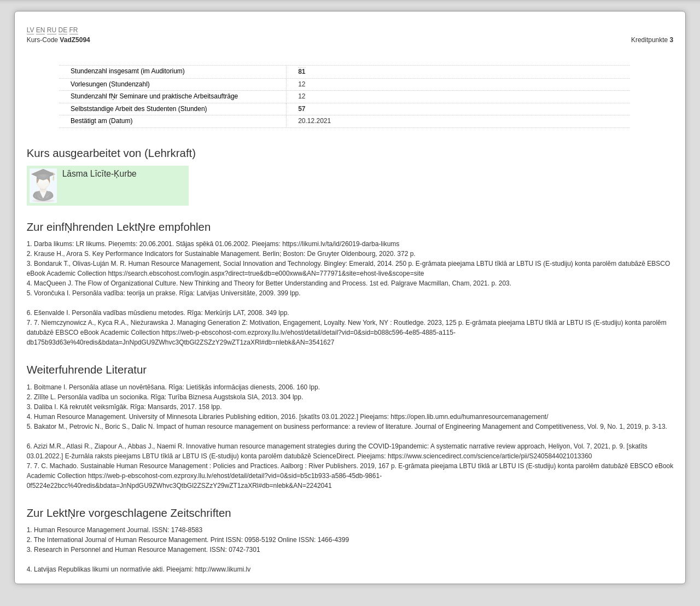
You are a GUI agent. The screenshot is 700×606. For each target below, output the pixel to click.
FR (74, 30)
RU (52, 30)
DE (63, 30)
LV (31, 30)
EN (41, 30)
